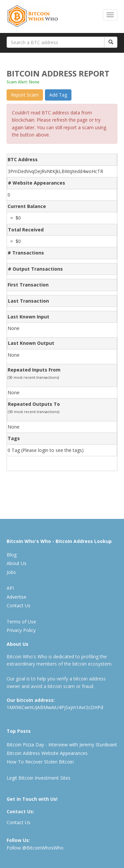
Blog (12, 555)
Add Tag (58, 95)
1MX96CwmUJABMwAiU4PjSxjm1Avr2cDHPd (55, 707)
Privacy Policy (21, 630)
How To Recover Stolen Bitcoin (40, 762)
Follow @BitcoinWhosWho (35, 848)
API (10, 588)
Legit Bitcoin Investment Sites (39, 778)
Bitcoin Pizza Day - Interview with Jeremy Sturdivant (62, 745)
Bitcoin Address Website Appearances (47, 753)
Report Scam (25, 95)
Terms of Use (21, 622)
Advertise (17, 597)
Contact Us (19, 605)
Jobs (11, 572)
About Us (17, 563)
